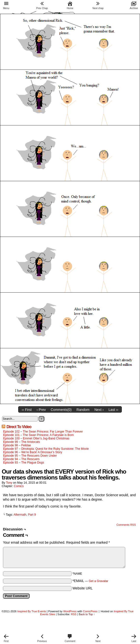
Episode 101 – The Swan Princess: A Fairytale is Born (39, 435)
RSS (74, 614)
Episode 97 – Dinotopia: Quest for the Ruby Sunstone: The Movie (46, 449)
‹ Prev (41, 410)
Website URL (82, 588)
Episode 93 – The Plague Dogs (24, 463)
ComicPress (90, 611)
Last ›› (113, 410)
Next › (99, 410)
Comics (19, 486)
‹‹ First (27, 410)
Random (83, 410)
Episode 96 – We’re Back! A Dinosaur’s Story (33, 452)
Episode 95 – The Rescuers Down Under (30, 456)
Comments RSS (126, 525)
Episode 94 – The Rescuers (21, 459)
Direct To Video (19, 427)
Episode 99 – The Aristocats (22, 442)
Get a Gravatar (99, 581)
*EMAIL (90, 581)
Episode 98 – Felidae (17, 445)
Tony (9, 483)
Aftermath (20, 515)
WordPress (70, 611)
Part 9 (32, 515)
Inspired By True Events (32, 611)
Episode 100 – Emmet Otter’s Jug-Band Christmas (36, 438)
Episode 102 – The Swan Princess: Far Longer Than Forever (43, 432)
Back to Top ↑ (87, 614)
